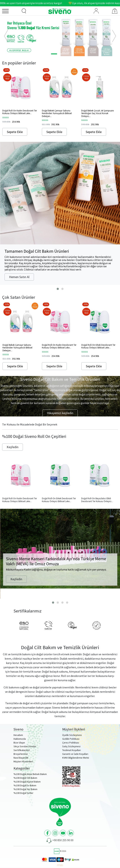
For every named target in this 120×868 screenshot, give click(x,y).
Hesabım (18, 735)
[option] (60, 36)
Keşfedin (13, 447)
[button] (6, 36)
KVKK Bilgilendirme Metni (76, 758)
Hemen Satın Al (19, 277)
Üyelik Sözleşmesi (72, 735)
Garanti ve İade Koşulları (75, 754)
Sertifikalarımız (22, 750)
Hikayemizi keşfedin (60, 413)
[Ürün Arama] (24, 11)
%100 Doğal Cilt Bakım (25, 778)
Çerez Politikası (71, 743)
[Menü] (9, 12)
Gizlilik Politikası (71, 739)
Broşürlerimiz (21, 754)
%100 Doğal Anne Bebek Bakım (30, 774)
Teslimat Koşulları (72, 750)
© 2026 (60, 851)
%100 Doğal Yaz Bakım (25, 789)
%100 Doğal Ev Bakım (25, 785)
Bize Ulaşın (19, 743)
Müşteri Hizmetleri (23, 761)
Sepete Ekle (15, 132)
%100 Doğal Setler (23, 793)
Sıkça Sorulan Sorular (25, 746)
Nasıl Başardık (21, 758)
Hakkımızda (20, 739)
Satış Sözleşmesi (71, 746)
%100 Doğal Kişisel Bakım (27, 782)
